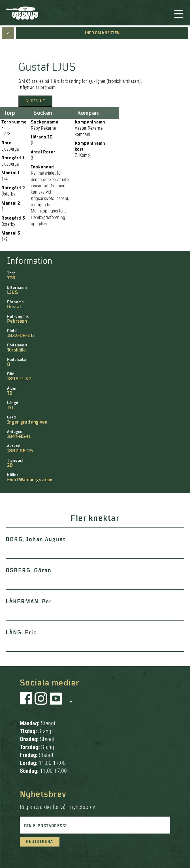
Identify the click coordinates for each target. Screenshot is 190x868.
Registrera (40, 842)
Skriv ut (35, 101)
